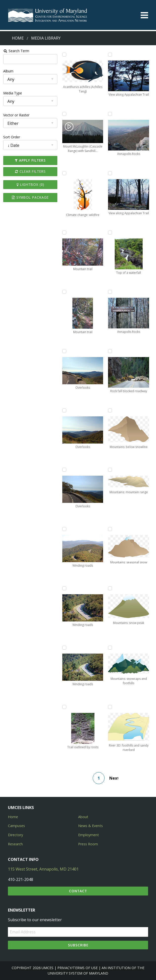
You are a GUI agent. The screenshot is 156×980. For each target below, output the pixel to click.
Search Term (16, 51)
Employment (89, 835)
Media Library (46, 38)
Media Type (13, 93)
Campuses (16, 826)
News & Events (90, 826)
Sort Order (12, 137)
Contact (78, 891)
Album (8, 71)
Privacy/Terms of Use (78, 968)
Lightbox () (30, 184)
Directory (15, 835)
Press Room (88, 844)
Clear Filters (30, 171)
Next (114, 778)
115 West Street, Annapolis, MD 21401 (43, 869)
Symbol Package (30, 197)
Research (15, 844)
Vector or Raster (16, 115)
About (83, 817)
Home (18, 38)
